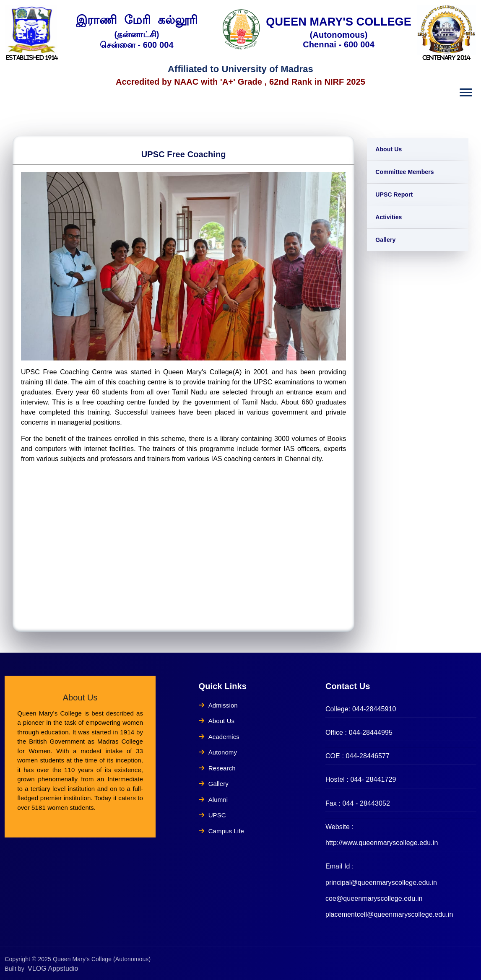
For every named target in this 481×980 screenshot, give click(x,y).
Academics (219, 737)
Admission (218, 705)
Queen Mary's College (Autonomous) (102, 959)
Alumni (213, 800)
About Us (389, 149)
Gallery (385, 240)
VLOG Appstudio (53, 968)
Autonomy (218, 752)
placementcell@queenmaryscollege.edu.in (389, 914)
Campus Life (221, 831)
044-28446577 (368, 756)
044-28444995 (371, 732)
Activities (389, 217)
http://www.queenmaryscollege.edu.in (382, 843)
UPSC (212, 815)
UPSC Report (394, 194)
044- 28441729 (373, 779)
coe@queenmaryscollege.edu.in (374, 898)
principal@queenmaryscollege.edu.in (381, 883)
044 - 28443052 (367, 803)
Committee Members (404, 172)
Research (217, 768)
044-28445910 (374, 709)
